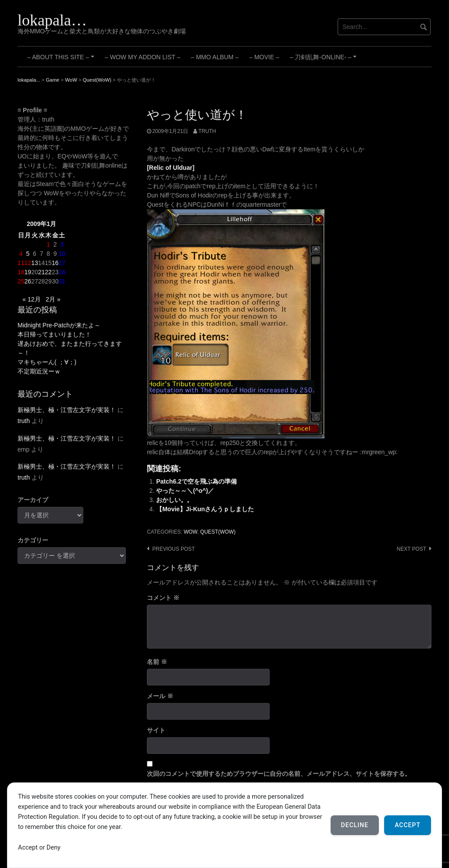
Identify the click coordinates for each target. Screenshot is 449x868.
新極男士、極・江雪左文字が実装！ (67, 410)
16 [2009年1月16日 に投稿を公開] (55, 263)
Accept (408, 825)
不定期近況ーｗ (39, 371)
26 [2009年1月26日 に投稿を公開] (28, 281)
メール (160, 696)
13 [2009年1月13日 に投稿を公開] (35, 263)
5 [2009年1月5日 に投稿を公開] (28, 254)
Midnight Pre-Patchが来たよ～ (59, 325)
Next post (412, 549)
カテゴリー (33, 540)
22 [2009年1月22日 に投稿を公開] (48, 272)
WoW (191, 532)
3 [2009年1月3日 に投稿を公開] (62, 244)
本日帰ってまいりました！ (54, 334)
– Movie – (264, 57)
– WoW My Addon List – (143, 57)
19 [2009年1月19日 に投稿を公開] (28, 272)
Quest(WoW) (218, 532)
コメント (163, 598)
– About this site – (62, 60)
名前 (157, 662)
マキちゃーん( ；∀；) (47, 362)
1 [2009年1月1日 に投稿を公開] (48, 244)
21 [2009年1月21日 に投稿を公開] (42, 272)
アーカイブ (33, 500)
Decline (355, 825)
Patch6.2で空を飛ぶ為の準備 (196, 481)
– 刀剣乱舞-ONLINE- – (324, 60)
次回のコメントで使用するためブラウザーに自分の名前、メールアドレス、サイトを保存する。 (279, 774)
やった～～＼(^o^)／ (185, 491)
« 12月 (31, 299)
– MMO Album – (215, 57)
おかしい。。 (175, 500)
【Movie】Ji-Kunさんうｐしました (205, 509)
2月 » (53, 299)
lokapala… (52, 20)
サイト (156, 730)
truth (207, 131)
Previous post (173, 549)
